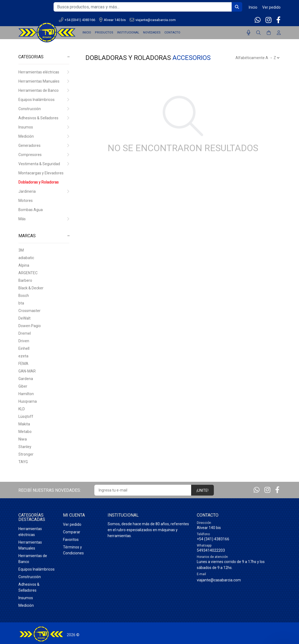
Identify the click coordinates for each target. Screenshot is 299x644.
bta (21, 303)
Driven (24, 341)
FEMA (23, 364)
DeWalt (24, 318)
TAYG (23, 462)
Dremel (25, 333)
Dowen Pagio (30, 326)
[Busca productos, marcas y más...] (143, 7)
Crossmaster (29, 311)
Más (44, 219)
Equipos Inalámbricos (44, 100)
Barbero (25, 280)
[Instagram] (268, 20)
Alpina (24, 265)
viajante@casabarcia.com (153, 20)
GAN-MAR (27, 371)
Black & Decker (31, 288)
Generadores (44, 145)
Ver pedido (271, 7)
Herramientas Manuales (44, 81)
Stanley (25, 447)
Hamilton (26, 394)
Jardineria (44, 191)
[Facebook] (278, 20)
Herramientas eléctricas (44, 72)
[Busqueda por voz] (249, 33)
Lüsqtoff (26, 416)
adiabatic (26, 258)
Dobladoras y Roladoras (39, 182)
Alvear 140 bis (112, 20)
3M (21, 250)
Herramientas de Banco (44, 90)
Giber (23, 386)
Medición (44, 136)
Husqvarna (28, 401)
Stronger (26, 454)
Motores (26, 201)
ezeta (23, 356)
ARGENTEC (28, 273)
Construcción (44, 109)
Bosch (24, 296)
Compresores (44, 155)
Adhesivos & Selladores (44, 118)
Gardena (26, 379)
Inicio (253, 7)
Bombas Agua (31, 210)
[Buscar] (258, 33)
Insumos (44, 127)
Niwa (23, 439)
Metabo (25, 432)
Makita (24, 424)
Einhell (24, 348)
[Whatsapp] (258, 20)
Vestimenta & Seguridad (44, 164)
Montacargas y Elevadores (41, 173)
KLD (22, 409)
